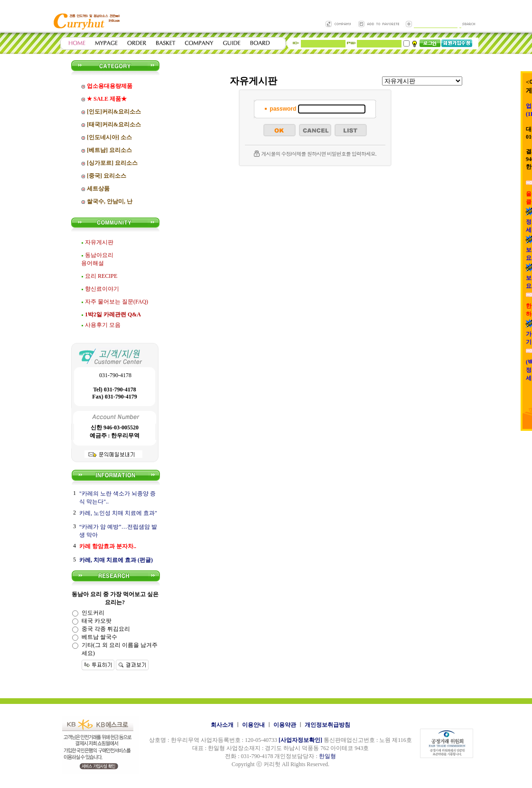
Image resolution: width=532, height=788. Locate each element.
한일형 (327, 756)
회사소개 (222, 725)
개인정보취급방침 (327, 725)
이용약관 (285, 725)
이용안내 (253, 725)
